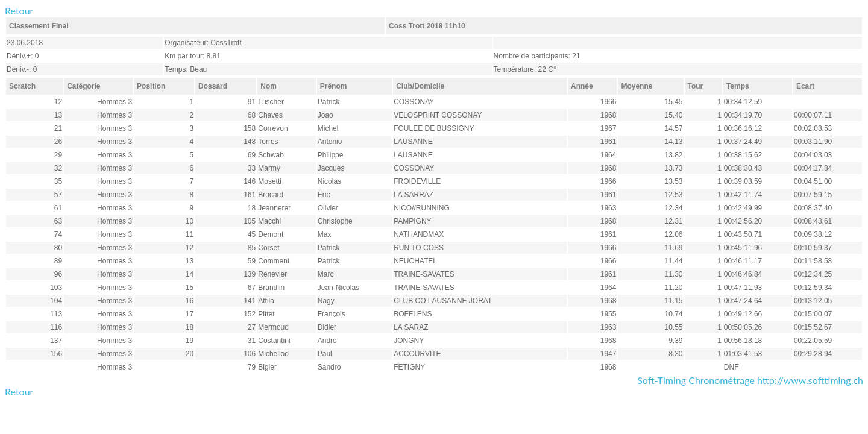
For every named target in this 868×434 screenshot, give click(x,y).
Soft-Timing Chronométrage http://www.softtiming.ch (750, 380)
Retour (19, 11)
